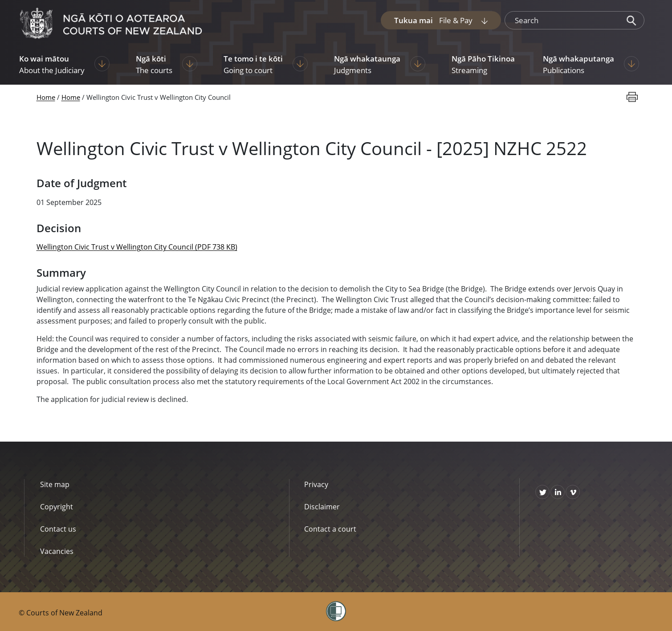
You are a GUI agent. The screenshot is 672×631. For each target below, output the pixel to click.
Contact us (58, 529)
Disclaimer (322, 507)
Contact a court (330, 529)
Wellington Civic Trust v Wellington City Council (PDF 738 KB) (137, 247)
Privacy (316, 484)
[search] (562, 20)
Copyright (57, 507)
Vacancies (57, 551)
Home (46, 97)
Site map (55, 484)
